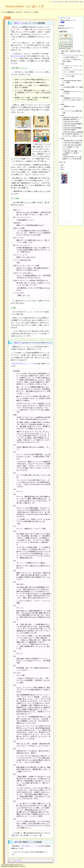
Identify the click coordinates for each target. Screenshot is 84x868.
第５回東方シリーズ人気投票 (33, 846)
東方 (17, 842)
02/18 (7, 18)
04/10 (62, 139)
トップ (50, 2)
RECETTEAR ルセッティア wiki (24, 364)
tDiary (12, 865)
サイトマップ (65, 18)
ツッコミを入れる (15, 860)
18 (62, 46)
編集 (82, 2)
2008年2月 (66, 36)
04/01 (62, 53)
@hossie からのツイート (66, 28)
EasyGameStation (18, 56)
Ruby (11, 866)
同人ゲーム (19, 23)
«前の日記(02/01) (58, 2)
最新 (66, 2)
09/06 (62, 104)
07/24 (62, 109)
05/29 (62, 115)
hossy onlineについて (68, 20)
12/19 (62, 64)
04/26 (62, 79)
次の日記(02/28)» (74, 2)
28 (68, 48)
